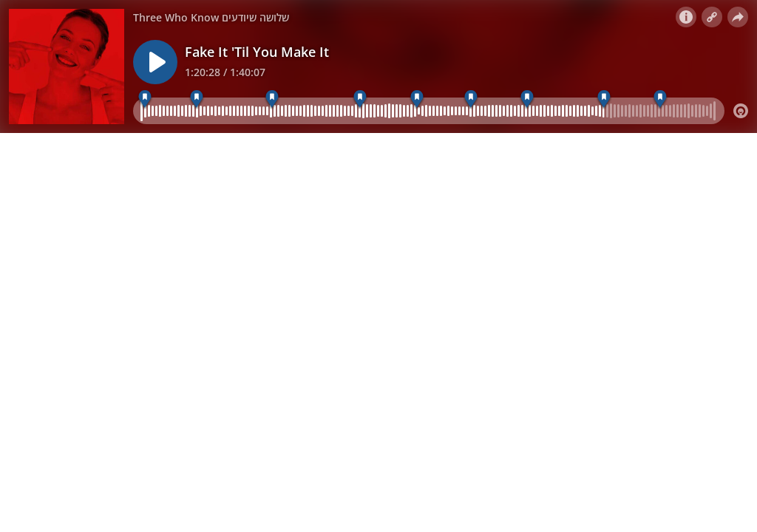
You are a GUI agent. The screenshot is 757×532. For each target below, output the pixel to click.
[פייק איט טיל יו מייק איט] (197, 99)
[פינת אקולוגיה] (604, 99)
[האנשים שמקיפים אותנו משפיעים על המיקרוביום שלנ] (145, 99)
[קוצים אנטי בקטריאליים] (471, 99)
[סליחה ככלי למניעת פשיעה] (527, 99)
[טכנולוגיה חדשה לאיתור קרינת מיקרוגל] (417, 99)
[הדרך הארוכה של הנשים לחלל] (272, 99)
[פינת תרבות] (661, 99)
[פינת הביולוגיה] (360, 99)
